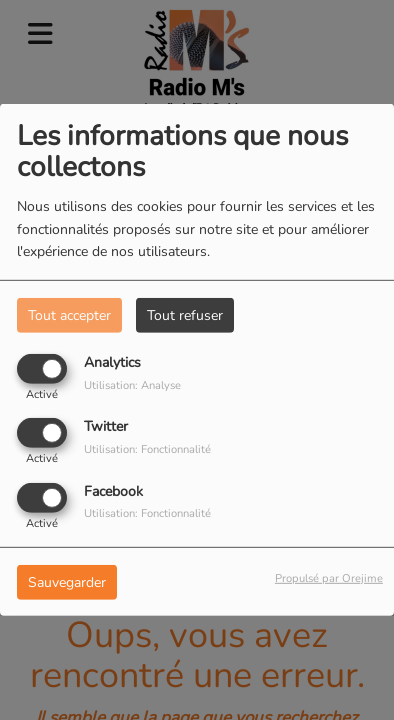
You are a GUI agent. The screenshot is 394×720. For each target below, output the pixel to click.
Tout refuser (185, 315)
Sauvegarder (67, 581)
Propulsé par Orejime (329, 577)
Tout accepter (69, 315)
